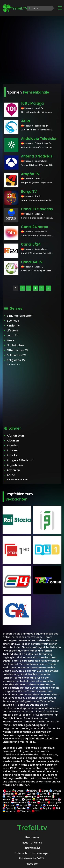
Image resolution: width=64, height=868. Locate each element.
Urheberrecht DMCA (32, 858)
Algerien (12, 445)
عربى (7, 791)
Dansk (43, 791)
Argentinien (15, 465)
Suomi (41, 794)
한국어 (27, 800)
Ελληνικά (55, 791)
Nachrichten (15, 345)
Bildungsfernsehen (20, 316)
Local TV (13, 335)
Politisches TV (16, 355)
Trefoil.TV (15, 8)
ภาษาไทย (33, 808)
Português (54, 802)
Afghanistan (15, 436)
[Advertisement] (32, 49)
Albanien (13, 441)
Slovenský (35, 805)
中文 (35, 811)
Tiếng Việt (24, 811)
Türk (56, 808)
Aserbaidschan (17, 480)
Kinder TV (13, 326)
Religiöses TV (16, 360)
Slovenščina (51, 805)
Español (20, 794)
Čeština (32, 791)
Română (9, 805)
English (8, 794)
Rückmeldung (32, 848)
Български (19, 791)
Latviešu (51, 800)
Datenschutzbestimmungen (32, 853)
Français (53, 794)
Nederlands (19, 802)
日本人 (16, 800)
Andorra (12, 450)
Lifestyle (12, 331)
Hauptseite (32, 837)
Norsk (32, 802)
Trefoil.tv (32, 827)
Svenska (20, 808)
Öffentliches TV (17, 350)
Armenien (13, 470)
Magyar (31, 797)
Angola (12, 455)
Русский (22, 805)
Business (13, 321)
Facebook (32, 864)
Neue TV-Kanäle (32, 843)
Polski (42, 802)
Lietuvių (38, 800)
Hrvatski (18, 797)
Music (11, 340)
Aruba (11, 475)
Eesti (31, 794)
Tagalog (46, 808)
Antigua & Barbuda (20, 460)
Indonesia (44, 797)
